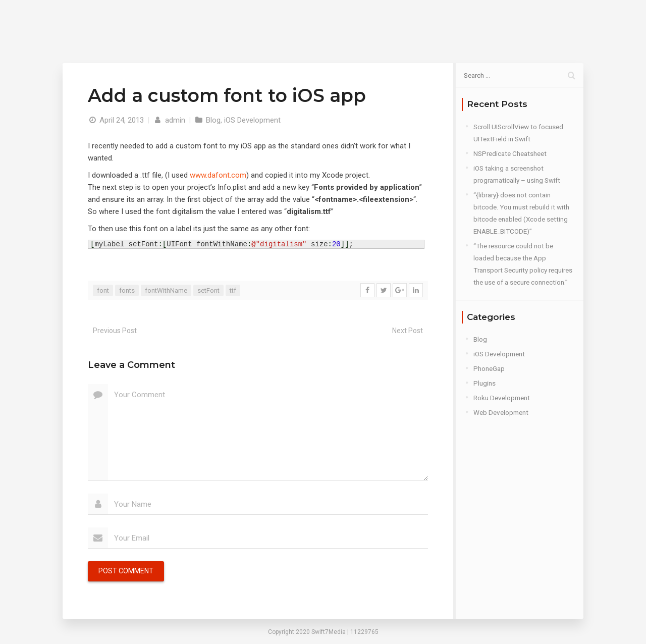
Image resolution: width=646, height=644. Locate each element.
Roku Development (502, 398)
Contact (455, 25)
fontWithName (166, 290)
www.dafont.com (218, 175)
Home (336, 25)
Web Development (501, 412)
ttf (233, 290)
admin (169, 120)
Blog (414, 25)
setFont (208, 290)
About (376, 25)
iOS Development (252, 120)
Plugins (484, 383)
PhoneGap (489, 368)
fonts (127, 290)
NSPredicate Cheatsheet (510, 153)
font (103, 290)
